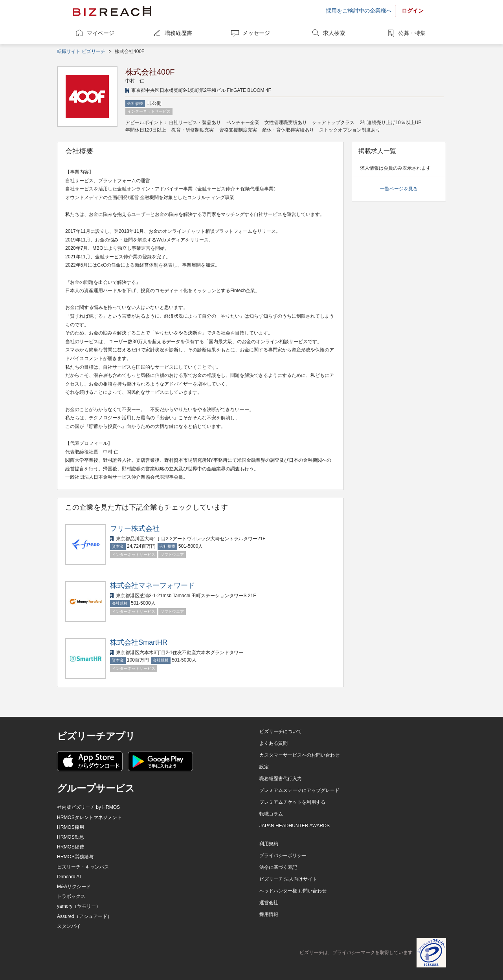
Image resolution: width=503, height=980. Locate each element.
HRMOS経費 (71, 847)
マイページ (101, 33)
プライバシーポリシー (283, 856)
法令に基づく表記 (278, 867)
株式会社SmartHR (139, 642)
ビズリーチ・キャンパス (83, 867)
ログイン (413, 11)
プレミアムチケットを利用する (292, 802)
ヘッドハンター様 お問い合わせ (293, 891)
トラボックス (71, 896)
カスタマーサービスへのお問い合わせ (299, 755)
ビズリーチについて (281, 731)
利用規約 (269, 844)
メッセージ (256, 33)
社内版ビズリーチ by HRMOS (88, 807)
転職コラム (271, 814)
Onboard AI (69, 877)
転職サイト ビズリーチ (81, 51)
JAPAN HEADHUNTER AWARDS (295, 826)
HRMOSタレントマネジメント (89, 817)
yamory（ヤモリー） (79, 906)
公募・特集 (412, 33)
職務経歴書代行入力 (281, 779)
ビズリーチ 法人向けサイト (288, 879)
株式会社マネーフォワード (152, 585)
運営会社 (269, 903)
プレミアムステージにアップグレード (299, 790)
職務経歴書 (178, 33)
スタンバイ (69, 926)
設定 (264, 767)
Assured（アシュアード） (84, 916)
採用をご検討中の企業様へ (359, 11)
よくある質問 (274, 743)
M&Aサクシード (74, 887)
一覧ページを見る (399, 189)
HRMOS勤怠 (71, 837)
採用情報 (269, 914)
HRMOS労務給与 (75, 857)
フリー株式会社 (135, 528)
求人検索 (334, 33)
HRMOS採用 (71, 827)
